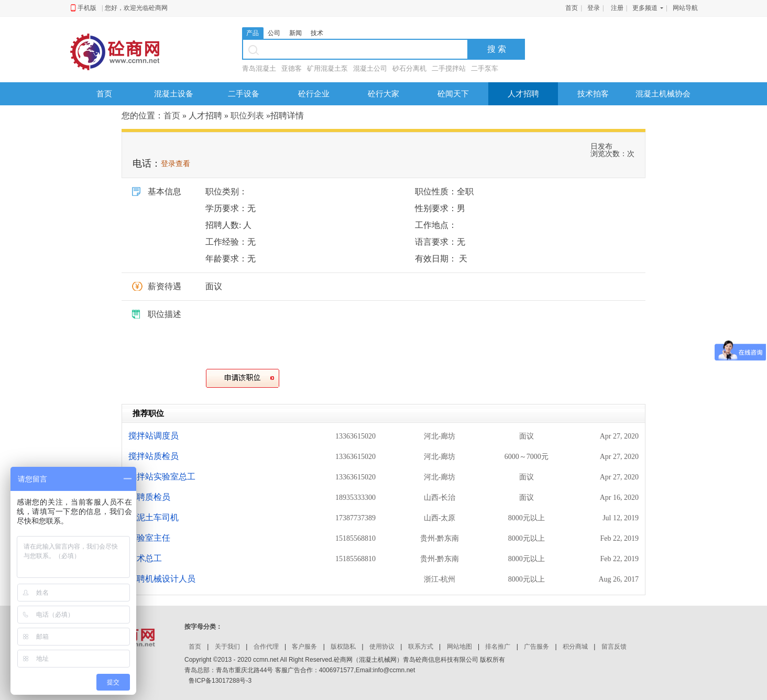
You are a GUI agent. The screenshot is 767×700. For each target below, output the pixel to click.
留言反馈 (614, 647)
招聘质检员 (149, 497)
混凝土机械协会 (663, 94)
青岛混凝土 (259, 68)
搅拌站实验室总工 (162, 477)
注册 (617, 8)
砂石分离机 (409, 68)
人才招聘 (523, 94)
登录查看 (176, 164)
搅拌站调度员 (154, 436)
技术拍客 (593, 94)
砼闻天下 (453, 94)
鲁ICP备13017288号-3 (220, 681)
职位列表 (247, 116)
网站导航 (685, 8)
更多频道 (645, 8)
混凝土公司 (370, 68)
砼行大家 (383, 94)
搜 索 (497, 49)
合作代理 (266, 647)
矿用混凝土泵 (327, 68)
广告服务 (536, 647)
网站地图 (459, 647)
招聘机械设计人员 (162, 579)
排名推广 (498, 647)
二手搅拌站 (449, 68)
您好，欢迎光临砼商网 (136, 8)
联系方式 (421, 647)
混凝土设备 (174, 94)
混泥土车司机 (154, 517)
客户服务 (304, 647)
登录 (594, 8)
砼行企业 (314, 94)
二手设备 (244, 94)
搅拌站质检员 (154, 456)
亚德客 (292, 68)
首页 (572, 8)
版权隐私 (343, 647)
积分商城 (575, 647)
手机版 (87, 8)
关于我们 (227, 647)
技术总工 (145, 558)
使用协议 (382, 647)
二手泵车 (485, 68)
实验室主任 (149, 538)
